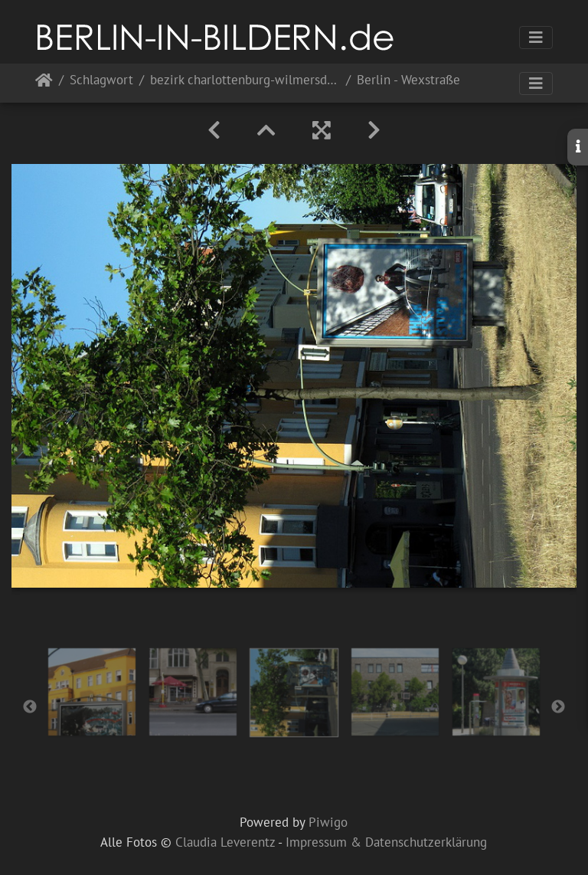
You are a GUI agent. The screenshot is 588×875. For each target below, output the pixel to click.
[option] (92, 692)
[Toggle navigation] (536, 38)
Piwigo (328, 822)
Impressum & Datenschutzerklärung (386, 842)
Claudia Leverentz (225, 842)
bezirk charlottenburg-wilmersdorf (245, 81)
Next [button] (558, 707)
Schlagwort (101, 81)
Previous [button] (30, 707)
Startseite (44, 83)
